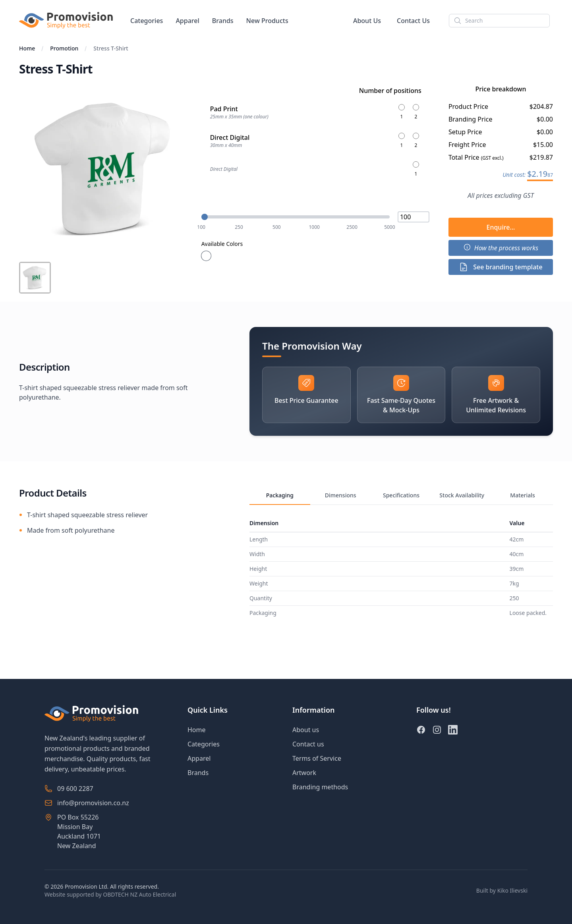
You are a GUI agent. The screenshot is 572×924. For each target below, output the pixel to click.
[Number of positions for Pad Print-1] (402, 112)
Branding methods (320, 787)
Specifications (401, 495)
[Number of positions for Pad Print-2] (416, 112)
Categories (147, 21)
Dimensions (341, 495)
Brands (223, 21)
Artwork (304, 773)
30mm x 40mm (226, 145)
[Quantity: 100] (296, 217)
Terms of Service (317, 758)
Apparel (187, 21)
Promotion (64, 48)
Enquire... (500, 227)
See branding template (500, 267)
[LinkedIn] (453, 730)
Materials (523, 495)
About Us (367, 21)
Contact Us (413, 21)
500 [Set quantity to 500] (277, 227)
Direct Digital (224, 169)
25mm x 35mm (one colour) (239, 117)
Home (27, 48)
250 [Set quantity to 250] (239, 227)
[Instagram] (437, 730)
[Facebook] (421, 730)
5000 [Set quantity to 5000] (389, 227)
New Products (267, 21)
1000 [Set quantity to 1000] (314, 227)
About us (306, 730)
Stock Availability (462, 495)
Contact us (308, 744)
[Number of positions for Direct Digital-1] (402, 141)
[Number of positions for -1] (416, 169)
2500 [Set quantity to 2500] (352, 227)
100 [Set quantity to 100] (201, 227)
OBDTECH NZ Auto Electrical (139, 894)
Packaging (280, 495)
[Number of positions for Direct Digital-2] (416, 141)
